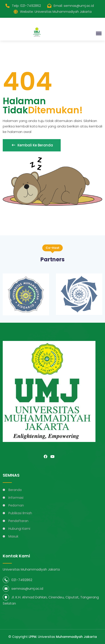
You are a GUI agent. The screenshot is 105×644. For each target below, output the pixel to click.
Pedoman (16, 505)
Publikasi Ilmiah (20, 513)
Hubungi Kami (19, 529)
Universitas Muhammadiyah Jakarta (63, 12)
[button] (98, 33)
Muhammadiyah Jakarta (76, 637)
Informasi (16, 498)
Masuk (13, 536)
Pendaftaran (18, 521)
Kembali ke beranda (32, 145)
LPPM (32, 637)
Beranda (15, 490)
